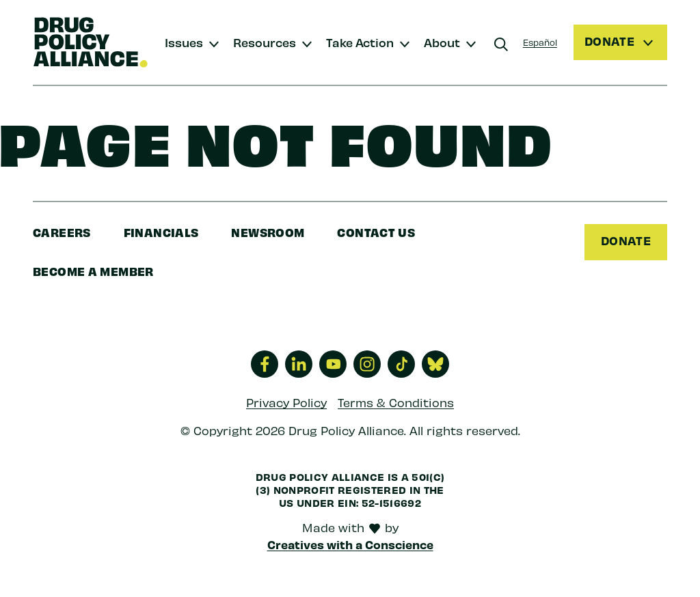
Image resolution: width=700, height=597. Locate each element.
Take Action (360, 42)
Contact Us (376, 232)
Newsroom (268, 232)
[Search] (501, 44)
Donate (626, 240)
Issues (184, 42)
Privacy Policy (286, 402)
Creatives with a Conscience (350, 544)
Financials (161, 232)
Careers (62, 232)
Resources (265, 42)
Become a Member (93, 271)
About (442, 42)
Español (540, 42)
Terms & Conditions (396, 402)
